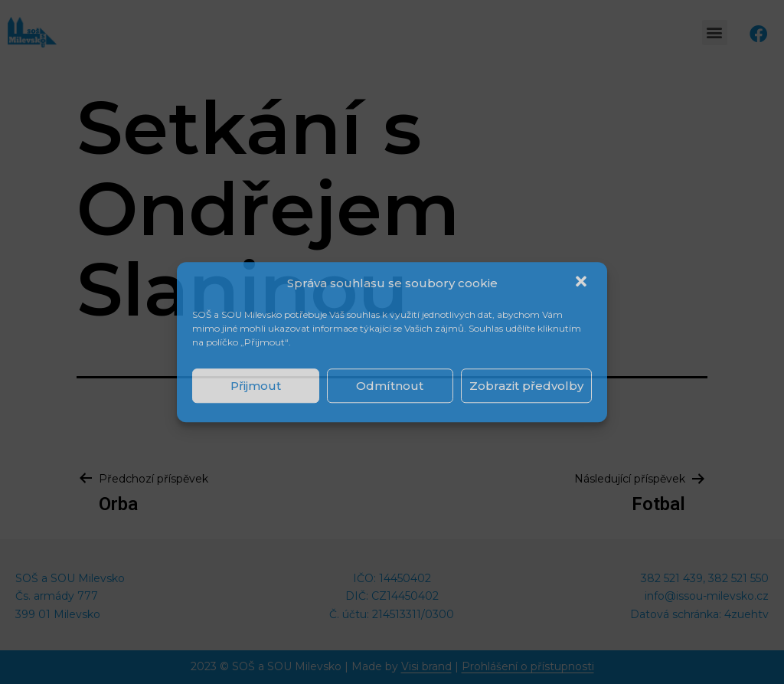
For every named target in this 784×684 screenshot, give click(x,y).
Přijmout (256, 386)
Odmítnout (390, 386)
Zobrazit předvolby (526, 386)
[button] (583, 283)
